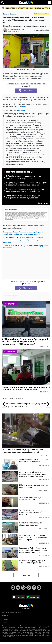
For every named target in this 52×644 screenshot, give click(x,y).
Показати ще (43, 203)
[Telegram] (18, 588)
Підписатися (26, 91)
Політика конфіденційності (11, 612)
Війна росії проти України (17, 8)
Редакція (5, 619)
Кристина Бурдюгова (16, 29)
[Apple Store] (19, 597)
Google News (20, 110)
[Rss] (13, 588)
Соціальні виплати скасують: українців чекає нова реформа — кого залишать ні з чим (25, 190)
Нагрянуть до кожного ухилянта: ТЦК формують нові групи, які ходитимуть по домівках (27, 184)
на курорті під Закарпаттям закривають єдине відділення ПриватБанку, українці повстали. (24, 240)
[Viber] (23, 588)
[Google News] (29, 588)
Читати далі (26, 575)
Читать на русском (41, 14)
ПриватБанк (12, 295)
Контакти (5, 623)
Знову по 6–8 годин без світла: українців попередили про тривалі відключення (23, 197)
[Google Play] (33, 597)
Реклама (5, 616)
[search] (2, 2)
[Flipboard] (34, 588)
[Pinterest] (39, 588)
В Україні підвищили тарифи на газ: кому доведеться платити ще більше (24, 177)
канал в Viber (32, 226)
